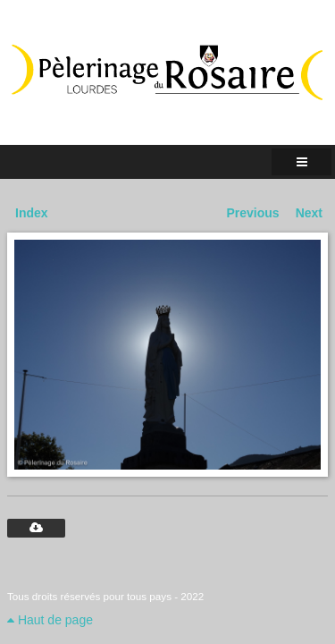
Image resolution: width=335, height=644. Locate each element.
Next (309, 213)
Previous (253, 213)
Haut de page (50, 620)
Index (32, 213)
